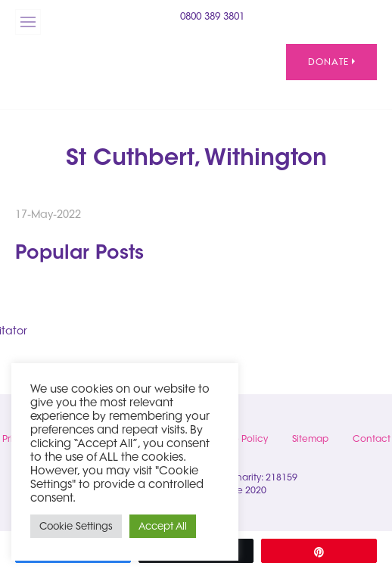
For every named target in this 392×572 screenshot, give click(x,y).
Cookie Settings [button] (76, 526)
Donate (331, 62)
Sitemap (310, 438)
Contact (372, 438)
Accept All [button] (163, 526)
